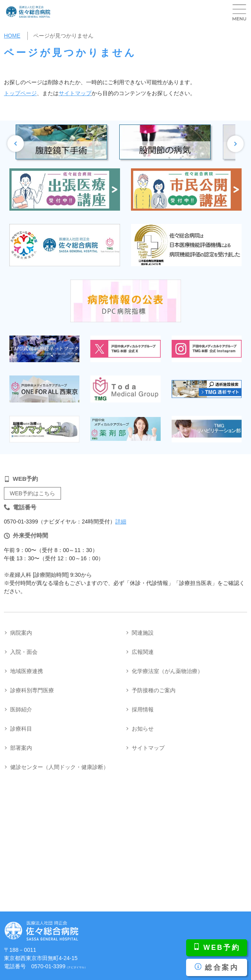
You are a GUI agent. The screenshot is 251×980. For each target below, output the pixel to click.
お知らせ (143, 729)
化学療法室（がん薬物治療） (167, 671)
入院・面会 (24, 652)
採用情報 (143, 709)
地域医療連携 (27, 671)
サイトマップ (75, 93)
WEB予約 (222, 948)
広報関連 (143, 652)
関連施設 (143, 633)
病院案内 (21, 633)
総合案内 (222, 967)
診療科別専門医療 (32, 690)
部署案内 (21, 748)
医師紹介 (21, 709)
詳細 (121, 522)
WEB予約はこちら (32, 493)
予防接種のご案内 (154, 690)
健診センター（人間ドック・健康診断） (59, 767)
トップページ (20, 93)
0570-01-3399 (59, 966)
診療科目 (21, 729)
